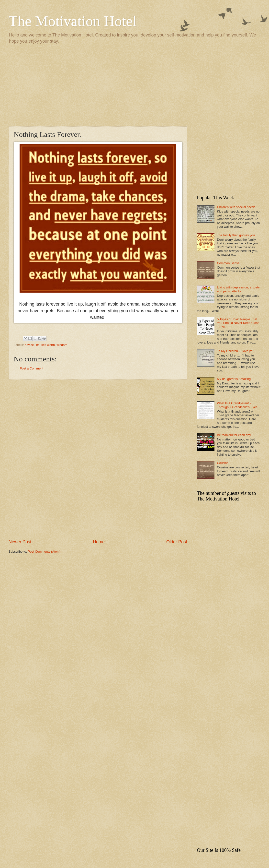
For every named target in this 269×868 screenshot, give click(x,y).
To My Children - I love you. (236, 351)
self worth (48, 345)
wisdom (62, 345)
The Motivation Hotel (73, 21)
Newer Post (20, 542)
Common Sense (228, 263)
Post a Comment (32, 368)
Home (99, 542)
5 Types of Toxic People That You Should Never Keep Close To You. (238, 323)
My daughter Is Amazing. (234, 379)
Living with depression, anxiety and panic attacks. (238, 289)
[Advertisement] (134, 85)
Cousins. (223, 463)
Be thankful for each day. (234, 435)
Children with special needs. (236, 207)
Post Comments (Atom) (44, 552)
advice (29, 345)
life (37, 345)
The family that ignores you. (236, 235)
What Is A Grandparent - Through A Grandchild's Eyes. (238, 405)
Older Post (177, 542)
